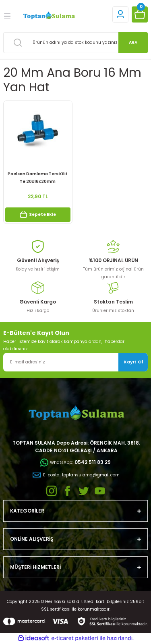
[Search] (75, 43)
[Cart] (140, 14)
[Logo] (49, 16)
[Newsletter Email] (75, 362)
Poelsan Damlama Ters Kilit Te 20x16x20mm (38, 177)
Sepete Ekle (38, 215)
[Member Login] (120, 14)
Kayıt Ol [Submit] (133, 362)
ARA (133, 42)
